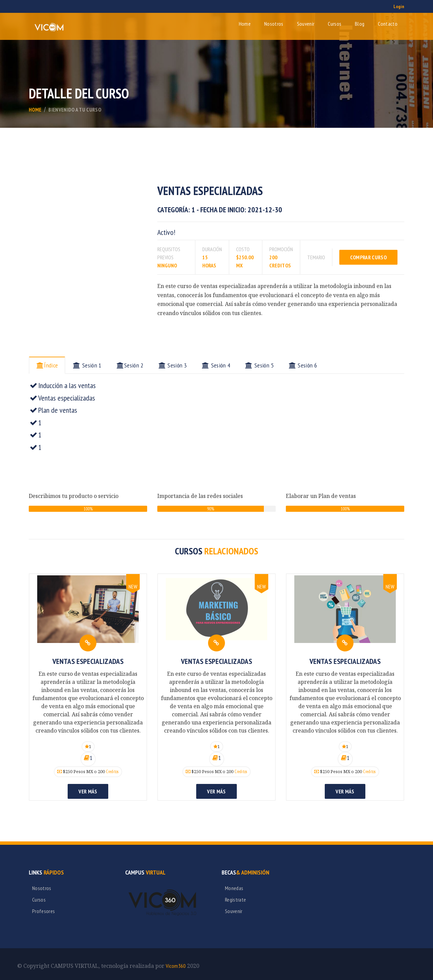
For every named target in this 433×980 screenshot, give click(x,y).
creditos (280, 265)
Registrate (235, 900)
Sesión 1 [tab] (87, 365)
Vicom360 (176, 966)
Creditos (112, 772)
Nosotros (274, 24)
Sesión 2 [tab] (130, 365)
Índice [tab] (47, 365)
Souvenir (306, 24)
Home (245, 24)
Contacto (388, 24)
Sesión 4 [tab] (216, 365)
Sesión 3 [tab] (173, 365)
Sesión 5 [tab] (259, 365)
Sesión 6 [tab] (303, 365)
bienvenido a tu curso (75, 110)
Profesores (43, 911)
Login (399, 6)
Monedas (234, 888)
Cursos (335, 24)
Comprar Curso (368, 257)
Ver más (88, 791)
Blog (360, 24)
